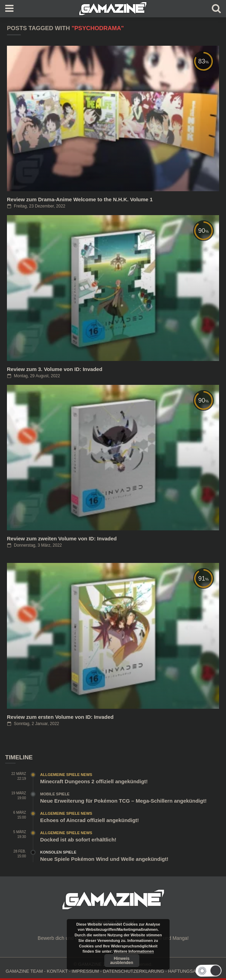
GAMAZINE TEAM (24, 971)
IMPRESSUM (85, 971)
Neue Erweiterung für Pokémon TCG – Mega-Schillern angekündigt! (123, 801)
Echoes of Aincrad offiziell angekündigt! (89, 820)
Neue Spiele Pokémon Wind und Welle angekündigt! (104, 859)
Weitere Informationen (134, 951)
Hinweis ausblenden (122, 961)
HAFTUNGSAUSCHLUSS (194, 971)
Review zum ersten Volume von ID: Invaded (60, 717)
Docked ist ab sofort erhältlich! (78, 840)
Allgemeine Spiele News (66, 775)
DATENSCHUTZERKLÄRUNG (133, 971)
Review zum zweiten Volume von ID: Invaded (62, 538)
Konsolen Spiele (58, 852)
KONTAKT (57, 971)
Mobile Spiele (55, 794)
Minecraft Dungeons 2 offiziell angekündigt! (94, 781)
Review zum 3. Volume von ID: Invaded (55, 369)
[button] (213, 971)
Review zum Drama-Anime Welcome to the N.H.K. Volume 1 (80, 199)
